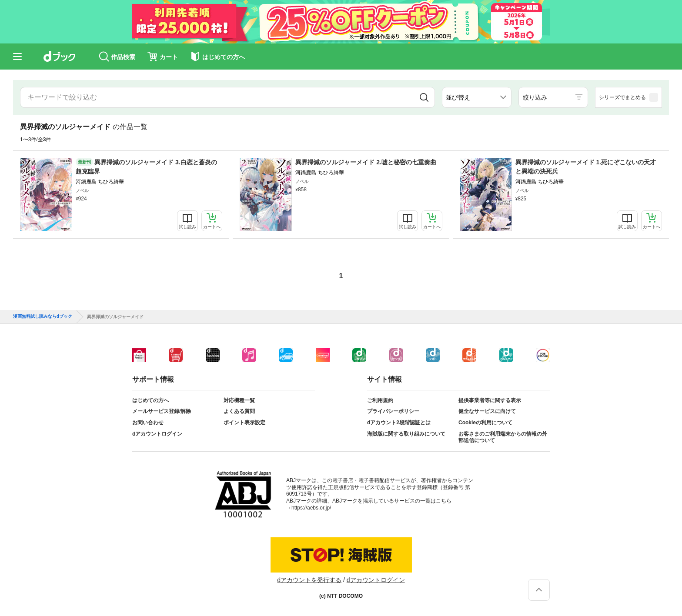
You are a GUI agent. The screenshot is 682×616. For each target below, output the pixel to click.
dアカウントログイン (157, 434)
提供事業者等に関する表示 (490, 400)
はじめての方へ (150, 400)
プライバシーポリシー (393, 411)
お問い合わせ (148, 423)
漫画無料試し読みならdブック (43, 316)
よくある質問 (239, 411)
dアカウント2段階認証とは (399, 423)
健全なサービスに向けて (487, 411)
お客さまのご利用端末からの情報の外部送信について (503, 437)
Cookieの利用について (485, 423)
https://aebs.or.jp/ (311, 508)
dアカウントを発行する (309, 580)
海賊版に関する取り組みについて (406, 434)
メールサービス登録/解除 (162, 411)
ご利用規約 (380, 400)
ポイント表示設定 (244, 423)
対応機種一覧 (239, 400)
